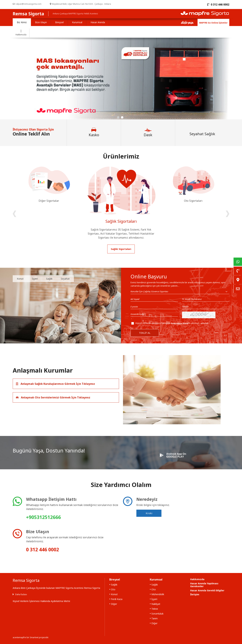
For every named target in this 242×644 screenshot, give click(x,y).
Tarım (155, 618)
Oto (113, 589)
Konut (20, 279)
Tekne (155, 609)
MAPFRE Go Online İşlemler (213, 23)
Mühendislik (158, 594)
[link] (238, 262)
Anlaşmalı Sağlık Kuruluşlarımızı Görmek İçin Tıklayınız (55, 384)
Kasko (94, 132)
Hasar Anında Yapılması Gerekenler (204, 585)
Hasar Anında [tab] (98, 22)
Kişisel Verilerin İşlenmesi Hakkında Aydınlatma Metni (41, 601)
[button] (118, 117)
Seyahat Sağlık (202, 133)
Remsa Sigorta (28, 14)
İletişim (195, 594)
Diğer (114, 604)
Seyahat (65, 279)
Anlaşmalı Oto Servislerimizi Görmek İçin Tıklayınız (53, 397)
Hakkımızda (197, 579)
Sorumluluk (157, 614)
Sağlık (49, 279)
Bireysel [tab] (59, 22)
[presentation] (14, 214)
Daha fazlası (21, 594)
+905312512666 (43, 517)
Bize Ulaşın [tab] (41, 22)
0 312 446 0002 (43, 549)
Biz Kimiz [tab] (22, 22)
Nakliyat (156, 604)
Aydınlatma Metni (180, 323)
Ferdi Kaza (117, 599)
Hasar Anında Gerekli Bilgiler (207, 590)
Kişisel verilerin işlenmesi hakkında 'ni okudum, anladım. (172, 323)
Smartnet (34, 637)
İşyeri (35, 279)
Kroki (149, 513)
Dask (148, 132)
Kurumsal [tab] (77, 22)
